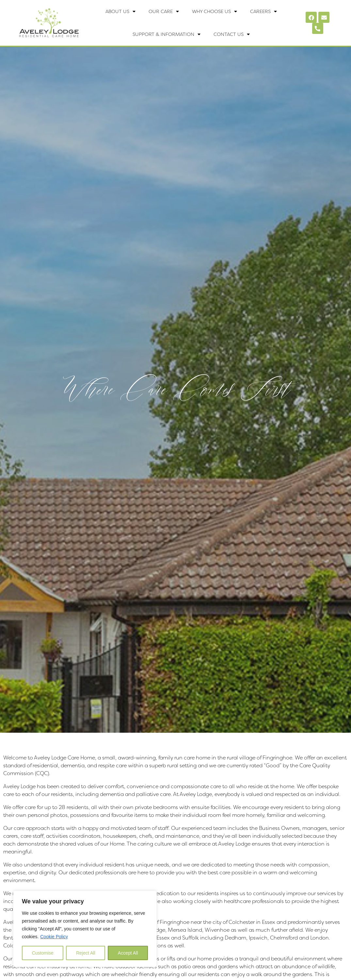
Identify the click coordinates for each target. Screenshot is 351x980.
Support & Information (167, 34)
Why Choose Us (215, 11)
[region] (85, 929)
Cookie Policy (54, 937)
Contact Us (232, 34)
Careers (263, 11)
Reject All (86, 953)
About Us (120, 11)
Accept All (128, 953)
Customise (43, 953)
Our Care (164, 11)
